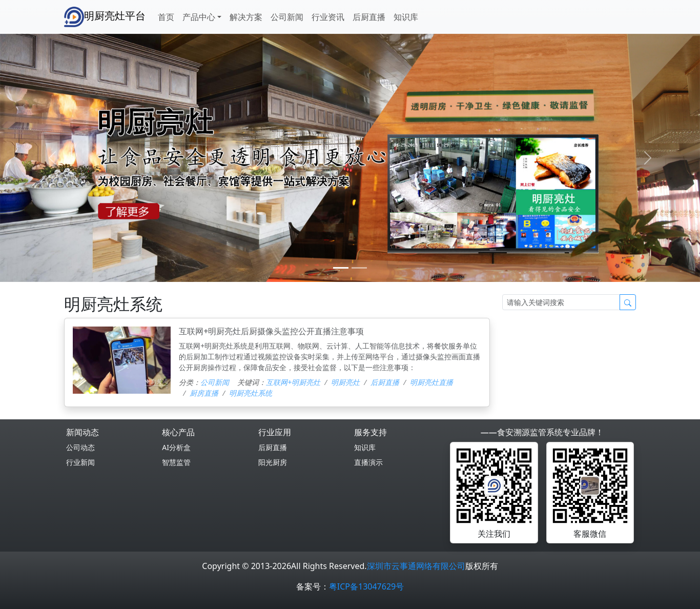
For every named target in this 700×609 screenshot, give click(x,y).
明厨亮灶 (345, 382)
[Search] (561, 302)
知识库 (406, 17)
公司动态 (80, 447)
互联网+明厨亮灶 (293, 382)
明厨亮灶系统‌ (251, 393)
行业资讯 (328, 17)
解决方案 (246, 17)
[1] (359, 268)
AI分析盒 (176, 447)
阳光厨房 (273, 462)
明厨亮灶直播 (431, 382)
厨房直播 (204, 393)
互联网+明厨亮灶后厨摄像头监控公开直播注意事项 (271, 331)
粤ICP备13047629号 (366, 586)
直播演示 (368, 462)
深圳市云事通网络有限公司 (416, 566)
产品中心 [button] (199, 17)
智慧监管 (176, 462)
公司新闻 (287, 17)
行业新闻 (80, 462)
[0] (341, 268)
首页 (166, 17)
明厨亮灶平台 (105, 17)
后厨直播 (369, 17)
